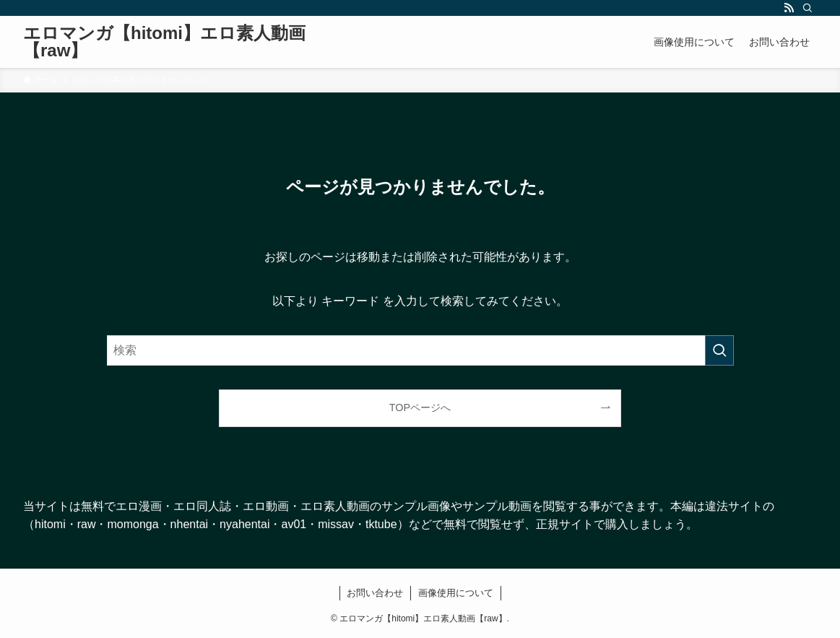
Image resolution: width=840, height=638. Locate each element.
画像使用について (456, 593)
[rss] (789, 8)
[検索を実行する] (719, 350)
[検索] (807, 8)
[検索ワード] (420, 350)
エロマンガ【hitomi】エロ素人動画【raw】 (164, 42)
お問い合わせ (375, 593)
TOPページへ (420, 408)
